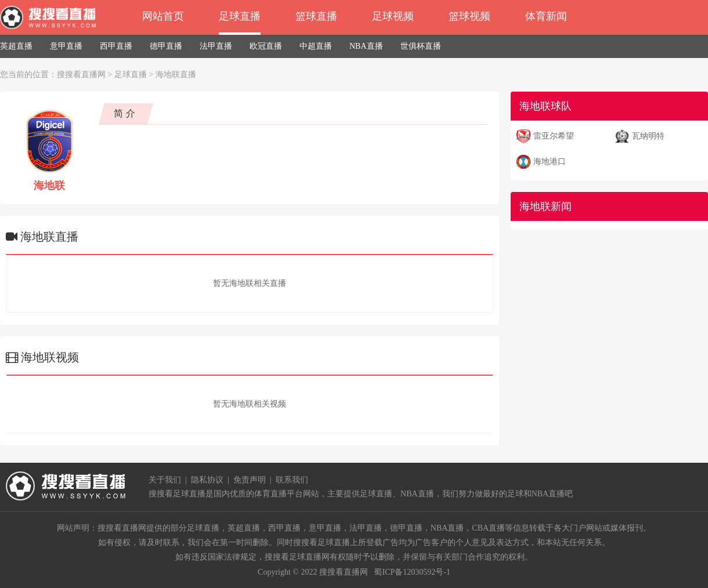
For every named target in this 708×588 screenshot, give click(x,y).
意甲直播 (66, 46)
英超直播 (16, 46)
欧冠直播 (266, 46)
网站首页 (163, 16)
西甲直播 (116, 46)
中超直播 (316, 46)
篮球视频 (469, 16)
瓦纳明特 (648, 136)
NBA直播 (366, 46)
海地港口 (550, 161)
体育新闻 (546, 16)
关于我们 (165, 480)
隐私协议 (207, 480)
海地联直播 (176, 75)
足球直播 (240, 16)
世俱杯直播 (421, 46)
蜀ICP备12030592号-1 (412, 572)
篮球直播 (316, 16)
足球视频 (393, 16)
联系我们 (292, 480)
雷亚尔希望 (554, 136)
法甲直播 (216, 46)
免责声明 (250, 480)
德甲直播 (166, 46)
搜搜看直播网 (81, 75)
